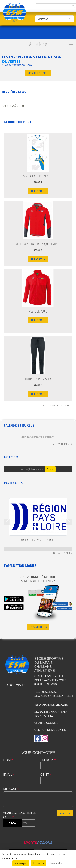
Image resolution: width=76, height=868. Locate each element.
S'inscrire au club (38, 73)
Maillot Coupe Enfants (38, 176)
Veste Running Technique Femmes (38, 244)
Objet (46, 775)
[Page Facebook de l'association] (38, 738)
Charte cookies (46, 723)
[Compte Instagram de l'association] (45, 738)
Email (9, 775)
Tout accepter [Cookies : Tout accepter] (21, 863)
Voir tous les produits (58, 406)
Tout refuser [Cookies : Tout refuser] (39, 863)
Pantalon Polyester (38, 379)
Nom (8, 760)
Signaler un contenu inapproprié (51, 714)
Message (11, 789)
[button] (7, 522)
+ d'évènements (62, 444)
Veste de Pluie (38, 311)
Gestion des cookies (50, 730)
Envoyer (65, 813)
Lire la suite (38, 191)
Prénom (48, 760)
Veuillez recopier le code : (20, 815)
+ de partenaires (62, 553)
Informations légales (51, 705)
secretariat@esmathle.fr (54, 696)
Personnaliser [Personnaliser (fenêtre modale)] (57, 863)
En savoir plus (38, 627)
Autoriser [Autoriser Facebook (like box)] (50, 469)
